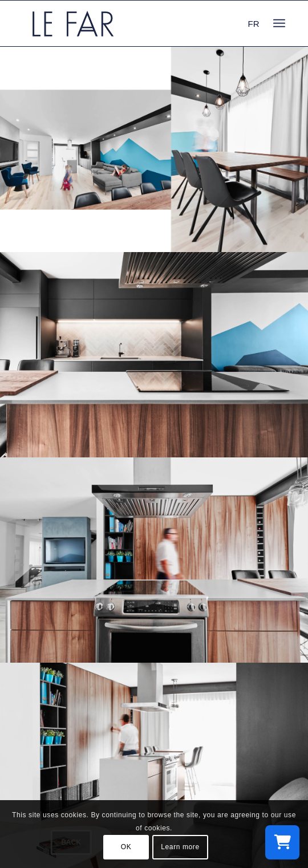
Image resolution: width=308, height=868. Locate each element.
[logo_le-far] (128, 23)
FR (254, 24)
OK (126, 847)
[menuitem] (279, 23)
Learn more (180, 847)
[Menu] (279, 23)
